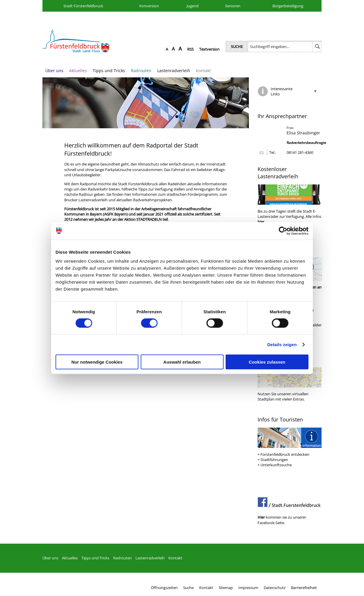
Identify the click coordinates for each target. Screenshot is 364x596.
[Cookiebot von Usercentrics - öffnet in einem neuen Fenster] (283, 231)
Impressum (248, 588)
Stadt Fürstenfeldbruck (83, 6)
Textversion (209, 49)
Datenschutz (275, 588)
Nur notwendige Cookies (97, 362)
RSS (190, 49)
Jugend (193, 6)
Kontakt (203, 71)
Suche (237, 47)
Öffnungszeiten (164, 588)
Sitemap (226, 588)
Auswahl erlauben (182, 362)
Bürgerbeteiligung (288, 6)
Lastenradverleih (174, 71)
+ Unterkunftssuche (275, 465)
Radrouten (141, 71)
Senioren (233, 6)
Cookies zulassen (267, 362)
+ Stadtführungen (273, 460)
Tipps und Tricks (109, 71)
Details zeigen (282, 344)
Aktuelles (78, 71)
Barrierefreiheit (304, 588)
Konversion (149, 6)
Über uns (54, 71)
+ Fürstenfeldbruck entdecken (283, 454)
